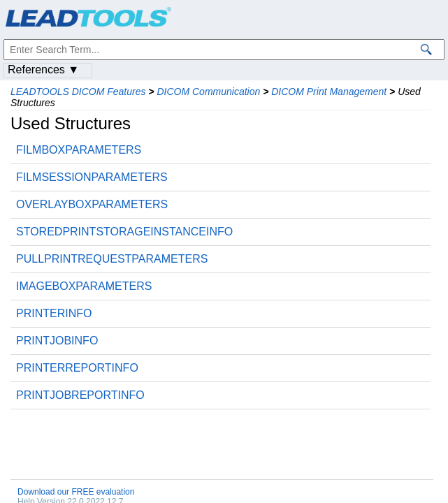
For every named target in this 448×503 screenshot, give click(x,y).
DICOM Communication (208, 92)
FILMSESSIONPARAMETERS (92, 177)
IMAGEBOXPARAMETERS (84, 286)
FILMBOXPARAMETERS (79, 150)
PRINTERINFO (54, 313)
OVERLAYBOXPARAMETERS (92, 204)
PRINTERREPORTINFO (77, 368)
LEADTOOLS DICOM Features (78, 92)
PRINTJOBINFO (57, 341)
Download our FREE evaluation (76, 492)
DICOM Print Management (329, 92)
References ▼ (43, 70)
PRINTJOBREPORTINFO (80, 395)
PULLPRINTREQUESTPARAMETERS (112, 259)
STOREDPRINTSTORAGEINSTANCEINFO (124, 232)
